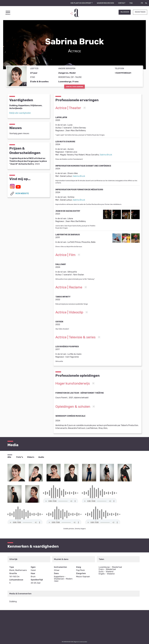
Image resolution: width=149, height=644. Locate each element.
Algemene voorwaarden (81, 642)
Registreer (140, 12)
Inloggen (125, 12)
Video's (31, 457)
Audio (41, 457)
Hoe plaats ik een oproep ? (82, 3)
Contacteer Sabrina (74, 87)
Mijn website (19, 193)
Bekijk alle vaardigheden (20, 113)
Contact (122, 3)
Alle (9, 457)
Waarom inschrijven (105, 3)
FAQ (131, 3)
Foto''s (20, 457)
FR (142, 3)
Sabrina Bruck (106, 155)
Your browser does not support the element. (61, 501)
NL (146, 3)
